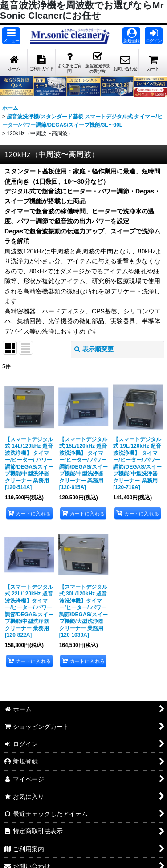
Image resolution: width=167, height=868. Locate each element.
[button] (11, 36)
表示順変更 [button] (94, 349)
